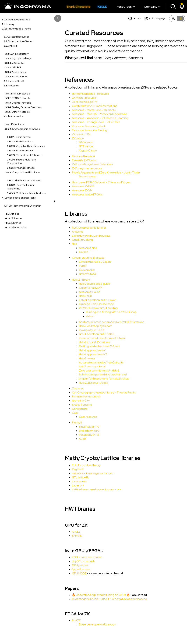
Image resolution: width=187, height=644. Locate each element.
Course (75, 252)
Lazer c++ (69, 485)
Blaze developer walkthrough (88, 624)
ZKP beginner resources (78, 168)
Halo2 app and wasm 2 (84, 354)
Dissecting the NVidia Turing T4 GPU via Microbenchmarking (100, 599)
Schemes (14, 218)
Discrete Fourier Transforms (21, 187)
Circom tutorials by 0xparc (86, 262)
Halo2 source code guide (86, 284)
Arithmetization (20, 151)
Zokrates (69, 388)
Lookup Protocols (18, 103)
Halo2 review (78, 358)
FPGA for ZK (68, 614)
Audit (73, 439)
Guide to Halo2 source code (88, 304)
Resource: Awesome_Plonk (80, 126)
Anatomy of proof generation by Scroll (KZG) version (103, 322)
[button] (124, 7)
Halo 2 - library (72, 280)
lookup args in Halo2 (82, 330)
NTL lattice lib (72, 477)
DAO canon (77, 142)
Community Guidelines (16, 20)
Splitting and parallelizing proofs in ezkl (94, 374)
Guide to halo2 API (82, 288)
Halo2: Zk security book (85, 383)
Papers (63, 588)
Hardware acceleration (24, 180)
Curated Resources (16, 37)
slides (80, 316)
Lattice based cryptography (19, 198)
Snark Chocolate (78, 7)
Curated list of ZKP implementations (86, 106)
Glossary (8, 24)
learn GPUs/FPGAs (75, 551)
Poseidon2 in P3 (80, 435)
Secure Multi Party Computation (22, 161)
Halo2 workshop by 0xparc (87, 326)
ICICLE (102, 7)
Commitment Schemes (25, 155)
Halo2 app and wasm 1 (84, 350)
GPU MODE (70, 573)
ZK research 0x (72, 134)
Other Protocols (17, 112)
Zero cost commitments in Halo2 (90, 370)
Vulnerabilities (17, 76)
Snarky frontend (73, 405)
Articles (10, 46)
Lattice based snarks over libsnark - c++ (88, 489)
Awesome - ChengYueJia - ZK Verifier (87, 122)
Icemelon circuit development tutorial (93, 338)
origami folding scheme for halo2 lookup (95, 378)
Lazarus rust (70, 481)
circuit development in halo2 (88, 334)
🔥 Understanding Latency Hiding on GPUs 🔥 (92, 595)
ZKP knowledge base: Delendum (83, 164)
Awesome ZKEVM (74, 186)
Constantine (71, 409)
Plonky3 (68, 422)
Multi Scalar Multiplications (26, 193)
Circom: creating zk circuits (79, 258)
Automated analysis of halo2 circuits (92, 362)
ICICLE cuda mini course (78, 557)
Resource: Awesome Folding (80, 130)
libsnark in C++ (72, 400)
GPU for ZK (67, 525)
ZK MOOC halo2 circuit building (89, 308)
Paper (74, 266)
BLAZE (67, 620)
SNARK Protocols (17, 94)
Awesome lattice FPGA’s (78, 194)
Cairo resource (79, 417)
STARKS (13, 67)
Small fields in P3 (80, 427)
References (70, 80)
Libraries (13, 223)
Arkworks (69, 232)
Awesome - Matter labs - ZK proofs (85, 110)
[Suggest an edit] (155, 19)
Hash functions (20, 141)
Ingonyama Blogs (18, 58)
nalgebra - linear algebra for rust (83, 473)
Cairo (66, 413)
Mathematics (13, 116)
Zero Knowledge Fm (76, 102)
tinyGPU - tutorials (75, 561)
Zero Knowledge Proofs (16, 29)
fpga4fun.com (72, 569)
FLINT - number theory (77, 465)
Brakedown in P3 (80, 431)
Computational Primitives (23, 172)
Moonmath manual (75, 156)
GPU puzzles (71, 565)
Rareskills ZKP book (75, 160)
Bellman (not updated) (77, 396)
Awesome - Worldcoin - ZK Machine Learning (91, 118)
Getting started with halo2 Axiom (91, 346)
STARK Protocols (18, 98)
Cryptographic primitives (22, 129)
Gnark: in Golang (73, 240)
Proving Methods (21, 168)
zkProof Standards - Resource (82, 94)
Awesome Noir (79, 248)
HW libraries (71, 509)
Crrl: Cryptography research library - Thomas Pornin (95, 392)
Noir (66, 244)
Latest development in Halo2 (88, 300)
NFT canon (77, 146)
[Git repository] (135, 19)
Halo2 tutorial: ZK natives (85, 342)
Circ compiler (78, 270)
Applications (15, 72)
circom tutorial (79, 274)
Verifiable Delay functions (26, 146)
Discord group (79, 176)
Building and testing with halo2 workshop (102, 312)
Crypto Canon (79, 150)
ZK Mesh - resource (75, 98)
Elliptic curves (19, 137)
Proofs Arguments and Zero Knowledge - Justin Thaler (97, 172)
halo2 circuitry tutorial (83, 366)
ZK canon (69, 138)
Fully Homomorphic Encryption (22, 206)
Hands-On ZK (14, 81)
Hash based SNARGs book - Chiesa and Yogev (92, 182)
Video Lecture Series (18, 41)
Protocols (11, 86)
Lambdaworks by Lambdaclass (82, 236)
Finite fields (15, 124)
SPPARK (68, 536)
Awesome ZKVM (73, 190)
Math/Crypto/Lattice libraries (94, 458)
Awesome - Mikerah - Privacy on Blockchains (90, 114)
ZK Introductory (17, 54)
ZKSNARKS (15, 63)
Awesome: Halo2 (80, 292)
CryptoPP (69, 469)
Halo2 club (77, 296)
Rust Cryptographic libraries (80, 228)
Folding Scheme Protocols (23, 107)
